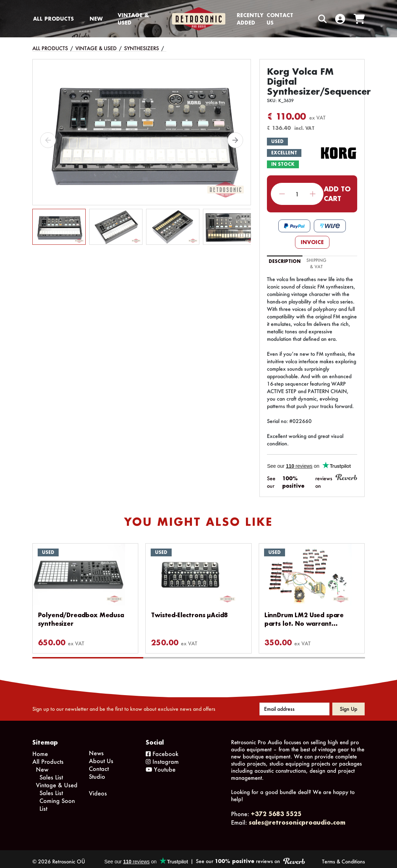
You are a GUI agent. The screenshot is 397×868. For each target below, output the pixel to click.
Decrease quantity (282, 194)
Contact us (280, 19)
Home (40, 749)
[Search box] (307, 19)
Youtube (161, 764)
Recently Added (250, 19)
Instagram (162, 756)
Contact (99, 764)
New (96, 19)
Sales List (51, 772)
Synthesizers (141, 48)
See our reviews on (312, 482)
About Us (101, 756)
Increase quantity (313, 194)
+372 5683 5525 (276, 809)
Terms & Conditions (344, 856)
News (96, 748)
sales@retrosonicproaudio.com (297, 817)
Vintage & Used (133, 19)
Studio (97, 771)
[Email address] (294, 704)
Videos (98, 788)
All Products (53, 19)
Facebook (162, 749)
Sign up (348, 704)
